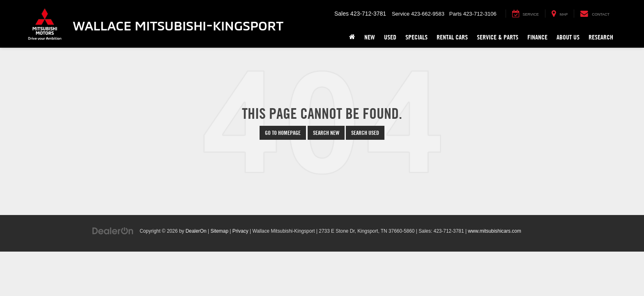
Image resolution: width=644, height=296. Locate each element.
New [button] (370, 37)
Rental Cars (452, 37)
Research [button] (601, 37)
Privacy (240, 231)
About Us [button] (568, 37)
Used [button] (390, 37)
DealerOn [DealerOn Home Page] (196, 231)
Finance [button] (537, 37)
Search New (326, 133)
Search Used (365, 133)
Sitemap (219, 231)
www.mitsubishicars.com (494, 231)
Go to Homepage (283, 133)
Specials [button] (416, 37)
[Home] (352, 37)
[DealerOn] (113, 231)
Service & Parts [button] (498, 37)
